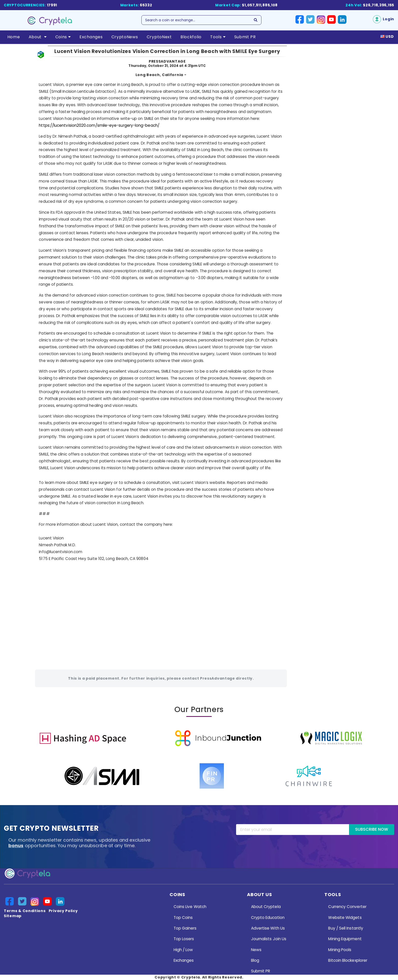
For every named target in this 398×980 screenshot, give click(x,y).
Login (384, 19)
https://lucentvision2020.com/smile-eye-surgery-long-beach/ (99, 125)
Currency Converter (347, 907)
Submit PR (245, 37)
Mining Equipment (345, 939)
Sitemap (13, 916)
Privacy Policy (63, 911)
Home (14, 37)
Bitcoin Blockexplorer (348, 960)
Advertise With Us (268, 928)
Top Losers (184, 939)
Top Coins (183, 918)
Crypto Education (268, 918)
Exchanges (91, 37)
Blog (255, 960)
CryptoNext (159, 37)
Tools (218, 37)
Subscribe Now (372, 829)
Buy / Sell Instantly (346, 928)
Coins (63, 37)
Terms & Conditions (25, 911)
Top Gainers (185, 928)
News (256, 950)
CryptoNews (125, 37)
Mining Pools (340, 950)
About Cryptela (266, 907)
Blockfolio (191, 37)
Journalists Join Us (269, 939)
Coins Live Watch (190, 907)
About (38, 37)
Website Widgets (345, 918)
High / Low (183, 950)
